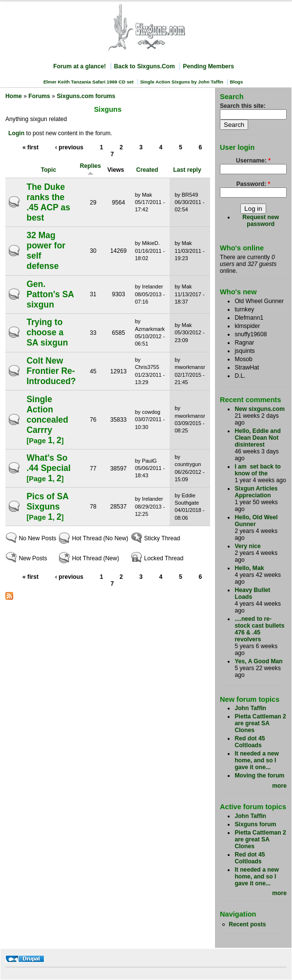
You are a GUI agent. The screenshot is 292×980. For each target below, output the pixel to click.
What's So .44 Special (48, 463)
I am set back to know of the (258, 470)
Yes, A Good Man (258, 661)
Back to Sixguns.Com (145, 66)
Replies (90, 169)
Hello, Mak (249, 568)
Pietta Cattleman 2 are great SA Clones (260, 723)
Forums (39, 96)
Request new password (261, 221)
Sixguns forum (255, 824)
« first (30, 147)
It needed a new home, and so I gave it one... (257, 760)
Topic (49, 170)
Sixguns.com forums (86, 96)
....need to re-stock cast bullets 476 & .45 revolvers (259, 629)
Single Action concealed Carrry (47, 415)
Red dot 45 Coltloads (250, 742)
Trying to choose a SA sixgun (47, 332)
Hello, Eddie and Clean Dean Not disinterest (258, 438)
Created (147, 170)
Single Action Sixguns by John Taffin (182, 82)
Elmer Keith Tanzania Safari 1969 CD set (88, 82)
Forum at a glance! (79, 66)
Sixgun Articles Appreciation (256, 492)
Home (14, 96)
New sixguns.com (260, 409)
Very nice (247, 546)
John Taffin (250, 708)
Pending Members (208, 66)
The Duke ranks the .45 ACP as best (48, 202)
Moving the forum (259, 776)
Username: (253, 161)
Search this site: (243, 106)
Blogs (236, 82)
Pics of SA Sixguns (47, 501)
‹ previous (69, 147)
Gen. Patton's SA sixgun (50, 294)
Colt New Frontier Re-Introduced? (51, 371)
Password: (253, 184)
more (279, 786)
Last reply (187, 170)
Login (16, 133)
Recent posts (247, 924)
